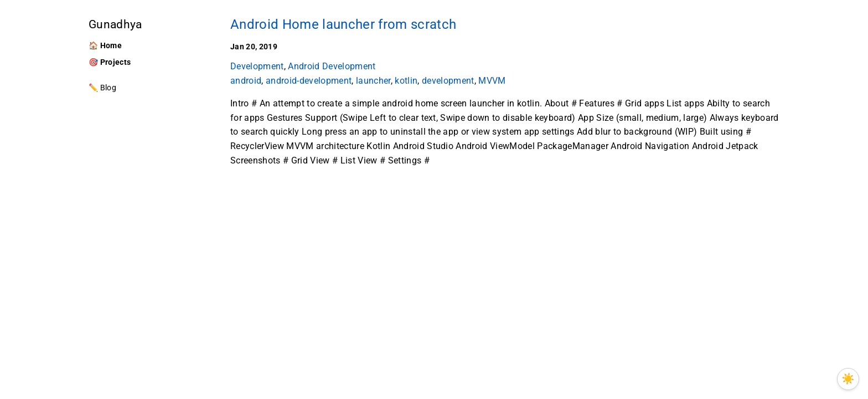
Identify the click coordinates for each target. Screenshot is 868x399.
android (246, 81)
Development (257, 66)
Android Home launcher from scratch (343, 24)
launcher (373, 81)
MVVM (492, 81)
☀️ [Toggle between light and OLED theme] (848, 379)
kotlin (406, 81)
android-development (309, 81)
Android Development (332, 66)
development (448, 81)
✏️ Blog (102, 88)
